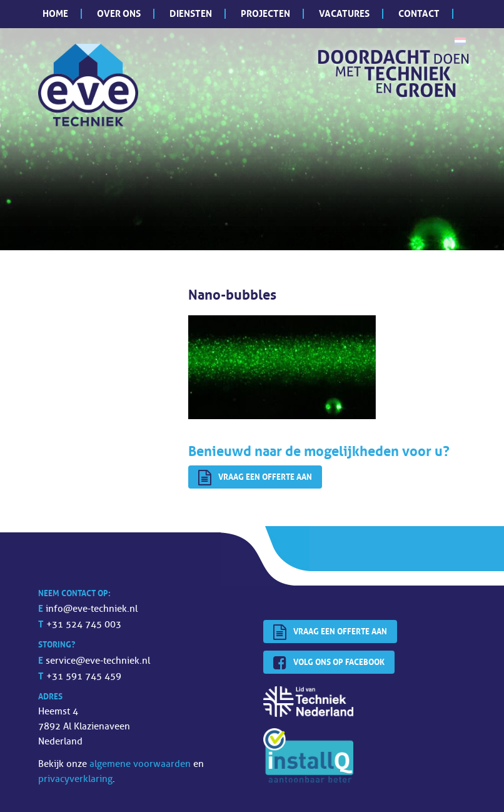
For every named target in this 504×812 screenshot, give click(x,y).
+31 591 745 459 (84, 677)
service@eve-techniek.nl (98, 661)
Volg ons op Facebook (329, 663)
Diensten (191, 13)
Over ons (119, 13)
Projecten (265, 13)
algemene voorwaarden (140, 764)
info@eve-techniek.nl (92, 609)
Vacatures (344, 13)
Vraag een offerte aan (255, 478)
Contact (419, 13)
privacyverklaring (75, 779)
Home (55, 13)
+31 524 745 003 (84, 625)
